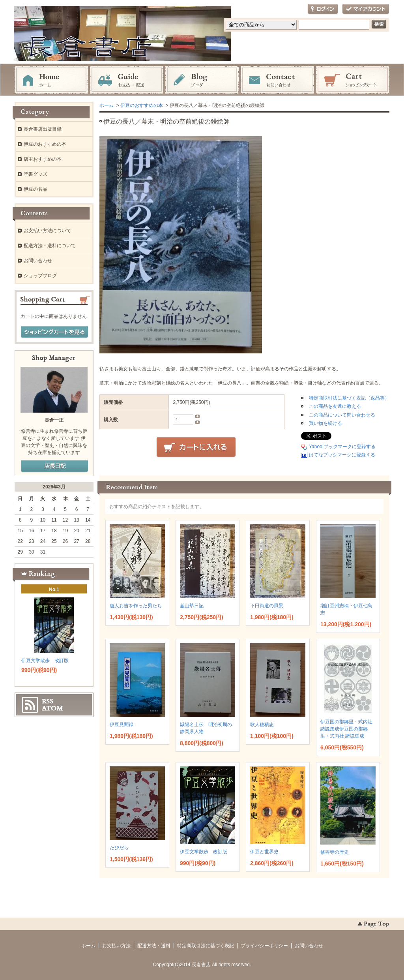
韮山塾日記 (192, 606)
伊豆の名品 (36, 189)
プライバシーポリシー (264, 946)
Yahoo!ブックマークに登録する (342, 447)
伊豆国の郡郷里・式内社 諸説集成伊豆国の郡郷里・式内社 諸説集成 (346, 729)
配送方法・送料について (50, 246)
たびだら (119, 848)
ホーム (51, 80)
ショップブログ (40, 276)
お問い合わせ (277, 80)
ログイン (323, 9)
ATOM (52, 708)
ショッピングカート (353, 80)
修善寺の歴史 (335, 852)
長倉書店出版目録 (43, 129)
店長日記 (54, 466)
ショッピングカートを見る (54, 332)
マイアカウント (366, 9)
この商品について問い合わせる (342, 415)
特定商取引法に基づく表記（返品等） (349, 398)
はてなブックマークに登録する (342, 455)
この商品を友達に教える (335, 406)
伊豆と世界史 (264, 852)
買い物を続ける (325, 423)
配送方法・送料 (154, 946)
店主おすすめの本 (43, 159)
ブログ (202, 80)
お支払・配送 (127, 80)
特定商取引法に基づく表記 (206, 946)
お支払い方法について (47, 231)
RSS (48, 701)
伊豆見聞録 (122, 725)
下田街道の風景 (267, 606)
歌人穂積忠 (262, 725)
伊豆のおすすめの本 (142, 105)
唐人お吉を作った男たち (136, 606)
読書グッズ (36, 174)
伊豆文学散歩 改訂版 (204, 852)
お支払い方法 (116, 946)
